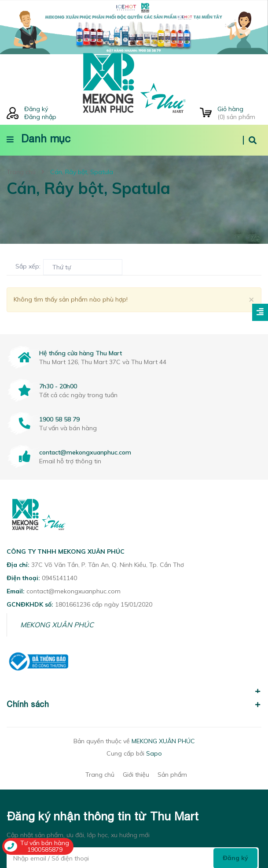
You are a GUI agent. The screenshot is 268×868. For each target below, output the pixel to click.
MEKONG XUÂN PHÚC (57, 625)
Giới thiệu (136, 775)
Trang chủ (100, 775)
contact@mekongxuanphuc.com (85, 452)
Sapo (154, 753)
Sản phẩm (172, 775)
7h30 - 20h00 (58, 386)
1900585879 (45, 849)
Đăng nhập (40, 117)
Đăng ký (36, 109)
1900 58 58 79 (59, 419)
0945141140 (59, 578)
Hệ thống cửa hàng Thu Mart (81, 353)
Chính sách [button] (134, 704)
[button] (134, 686)
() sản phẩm (239, 113)
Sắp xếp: (28, 266)
